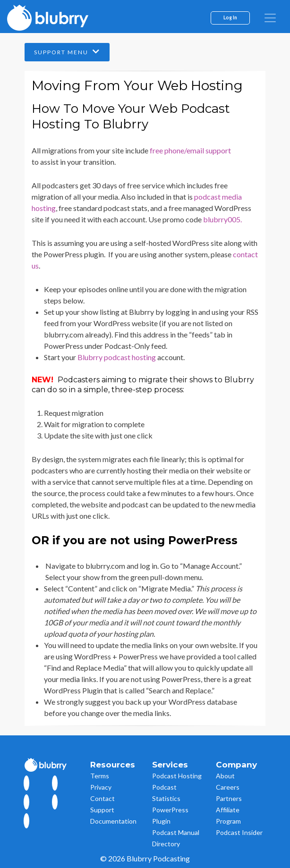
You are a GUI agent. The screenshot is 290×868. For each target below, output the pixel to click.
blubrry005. (222, 219)
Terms (100, 776)
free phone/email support (190, 150)
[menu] (270, 18)
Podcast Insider (239, 832)
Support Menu (67, 52)
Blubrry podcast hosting (117, 357)
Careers (228, 787)
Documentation (113, 821)
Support (102, 810)
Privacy (101, 787)
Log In (230, 17)
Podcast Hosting (177, 776)
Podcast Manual (176, 832)
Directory (166, 844)
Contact (102, 798)
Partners (229, 798)
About (225, 776)
